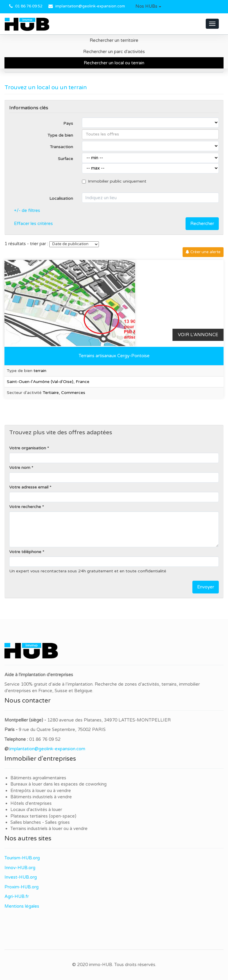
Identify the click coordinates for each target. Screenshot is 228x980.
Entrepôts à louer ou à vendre (41, 791)
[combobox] (150, 134)
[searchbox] (150, 134)
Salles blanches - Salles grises (40, 822)
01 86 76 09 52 (29, 6)
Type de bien (60, 135)
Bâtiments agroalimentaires (38, 778)
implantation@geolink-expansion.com (90, 6)
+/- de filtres (27, 210)
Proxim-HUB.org (22, 887)
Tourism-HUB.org (22, 858)
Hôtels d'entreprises (31, 803)
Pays (68, 123)
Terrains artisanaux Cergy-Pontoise (114, 356)
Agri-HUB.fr (17, 896)
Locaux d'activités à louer (36, 810)
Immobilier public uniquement (114, 181)
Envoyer (206, 587)
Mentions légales (22, 906)
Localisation (61, 198)
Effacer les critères (33, 224)
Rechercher (202, 224)
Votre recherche (25, 507)
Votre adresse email (29, 487)
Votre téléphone (25, 552)
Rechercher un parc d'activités (114, 52)
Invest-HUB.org (21, 877)
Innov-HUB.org (20, 868)
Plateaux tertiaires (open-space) (43, 816)
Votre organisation (28, 448)
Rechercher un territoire (114, 40)
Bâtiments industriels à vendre (41, 797)
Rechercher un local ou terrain (114, 63)
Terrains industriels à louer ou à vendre (49, 829)
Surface (65, 159)
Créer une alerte (203, 252)
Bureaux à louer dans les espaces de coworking (59, 784)
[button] (148, 7)
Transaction (61, 147)
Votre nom (20, 468)
